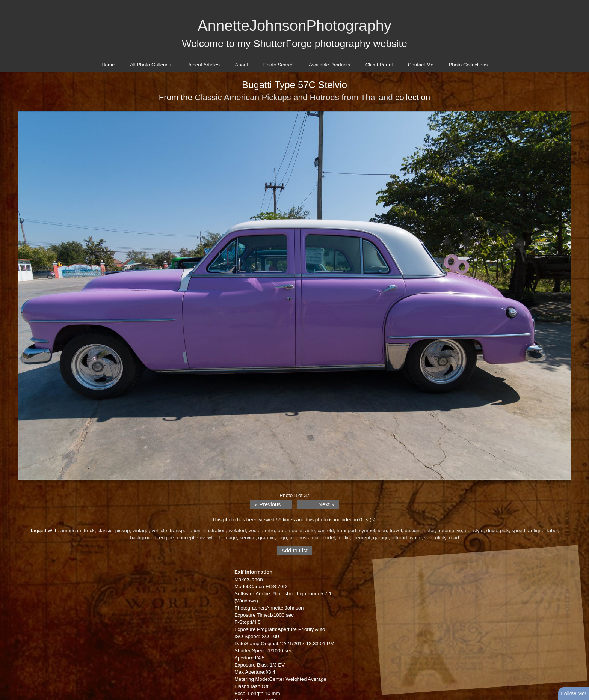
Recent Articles (203, 65)
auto (310, 531)
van (428, 538)
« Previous (268, 504)
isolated (237, 531)
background (143, 538)
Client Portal (379, 65)
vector (255, 531)
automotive (450, 531)
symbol (367, 531)
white (416, 538)
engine (166, 538)
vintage (141, 531)
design (412, 531)
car (321, 531)
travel (396, 531)
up (467, 531)
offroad (399, 538)
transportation (185, 531)
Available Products (329, 65)
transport (347, 531)
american (71, 531)
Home (108, 65)
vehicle (159, 531)
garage (381, 538)
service (248, 538)
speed (518, 531)
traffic (344, 538)
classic (105, 531)
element (361, 538)
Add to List (294, 551)
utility (440, 538)
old (331, 531)
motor (428, 531)
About (241, 65)
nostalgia (308, 538)
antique (536, 531)
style (478, 531)
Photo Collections (468, 65)
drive (492, 531)
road (454, 538)
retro (270, 531)
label (553, 531)
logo (282, 538)
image (230, 538)
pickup (123, 531)
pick (504, 531)
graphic (267, 538)
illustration (214, 531)
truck (89, 531)
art (293, 538)
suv (201, 538)
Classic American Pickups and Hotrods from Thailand (294, 97)
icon (382, 531)
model (328, 538)
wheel (214, 538)
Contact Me (421, 65)
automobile (290, 531)
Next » (326, 504)
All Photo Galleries (151, 65)
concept (186, 538)
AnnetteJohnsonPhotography (294, 26)
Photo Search (279, 65)
